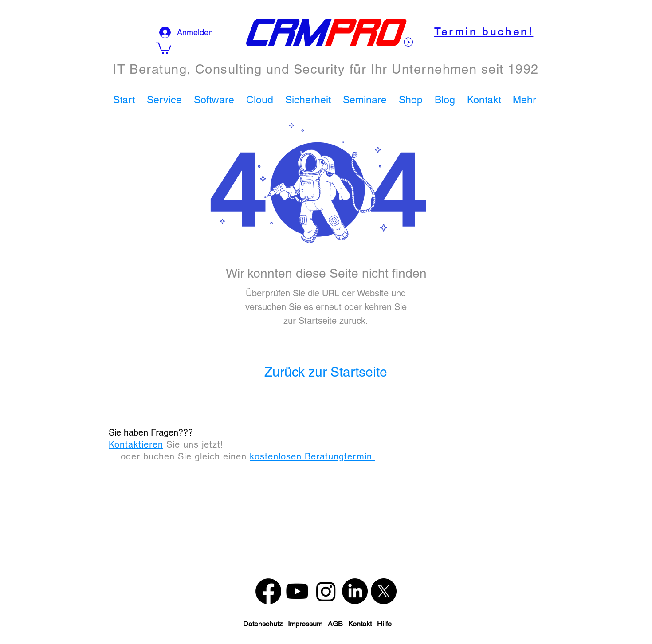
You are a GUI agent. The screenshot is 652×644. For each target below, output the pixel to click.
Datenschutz (263, 624)
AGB (335, 624)
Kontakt (360, 624)
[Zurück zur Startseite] (326, 372)
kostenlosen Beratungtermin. (312, 456)
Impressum (305, 624)
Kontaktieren (136, 444)
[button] (166, 100)
